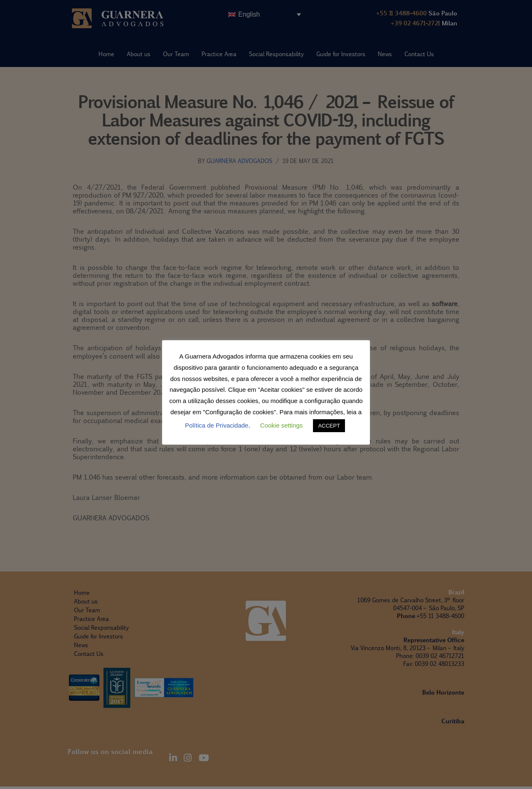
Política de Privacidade (217, 425)
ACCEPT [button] (329, 426)
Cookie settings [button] (282, 425)
